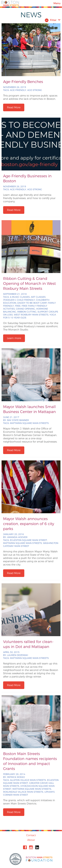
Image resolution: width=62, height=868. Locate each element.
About (31, 840)
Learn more (14, 338)
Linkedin (37, 847)
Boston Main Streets (10, 3)
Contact (31, 835)
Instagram (31, 847)
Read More (14, 107)
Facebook (25, 847)
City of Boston (16, 859)
